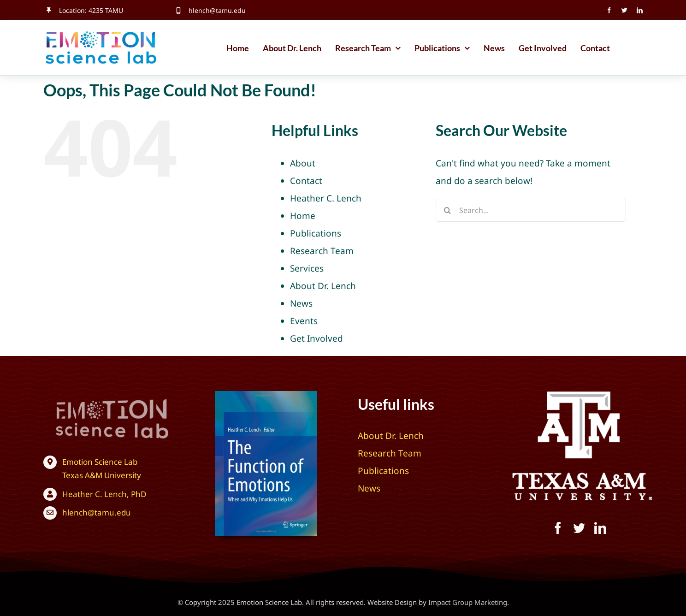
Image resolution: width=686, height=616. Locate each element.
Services (307, 268)
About (303, 163)
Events (304, 321)
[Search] (447, 210)
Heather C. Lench (326, 198)
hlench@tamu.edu (217, 10)
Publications (316, 233)
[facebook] (609, 10)
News (301, 303)
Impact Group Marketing (468, 602)
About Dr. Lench (323, 286)
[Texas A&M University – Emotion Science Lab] (97, 398)
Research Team (322, 251)
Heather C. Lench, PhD (104, 494)
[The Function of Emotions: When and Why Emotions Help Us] (266, 395)
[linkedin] (640, 10)
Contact (306, 181)
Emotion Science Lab (100, 462)
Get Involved (316, 338)
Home (303, 216)
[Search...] (531, 210)
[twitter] (624, 10)
